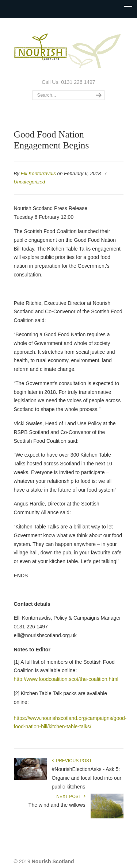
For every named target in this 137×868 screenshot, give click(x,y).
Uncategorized (30, 182)
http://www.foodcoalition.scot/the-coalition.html (66, 679)
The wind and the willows (57, 805)
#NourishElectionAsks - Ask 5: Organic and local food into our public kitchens (87, 778)
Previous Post (72, 761)
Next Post (71, 797)
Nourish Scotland (69, 48)
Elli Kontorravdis (38, 173)
